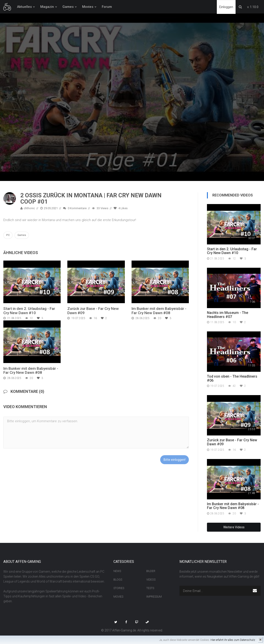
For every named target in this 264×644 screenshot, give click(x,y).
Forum (107, 7)
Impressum (154, 597)
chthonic (28, 208)
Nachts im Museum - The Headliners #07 (228, 315)
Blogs (118, 580)
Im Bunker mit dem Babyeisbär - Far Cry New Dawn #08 (159, 311)
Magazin (47, 7)
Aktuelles (24, 7)
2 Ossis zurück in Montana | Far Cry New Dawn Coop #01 (91, 199)
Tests (150, 588)
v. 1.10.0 (253, 7)
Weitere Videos (234, 527)
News (117, 571)
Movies (88, 7)
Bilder (151, 571)
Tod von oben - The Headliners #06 (232, 378)
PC (8, 235)
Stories (119, 588)
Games (68, 7)
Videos (151, 580)
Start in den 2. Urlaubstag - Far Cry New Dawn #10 (29, 311)
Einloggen (226, 7)
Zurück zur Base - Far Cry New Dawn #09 (93, 311)
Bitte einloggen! (175, 460)
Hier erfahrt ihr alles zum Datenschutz (233, 640)
